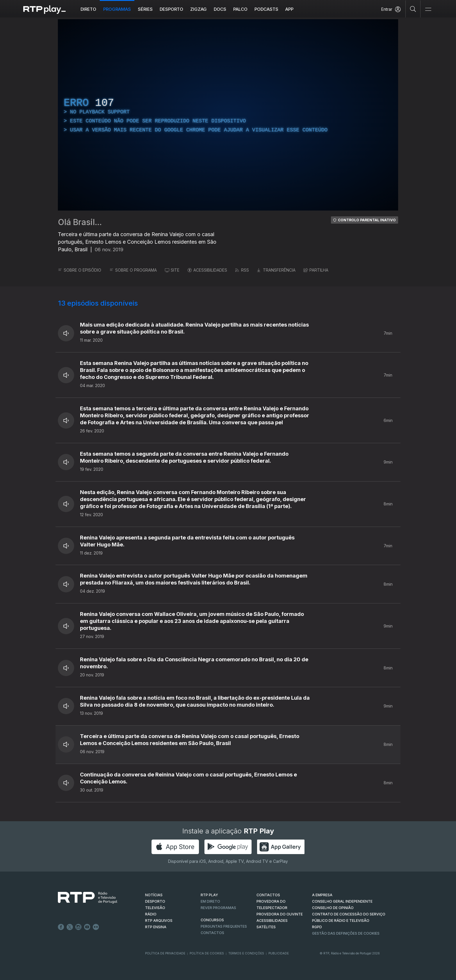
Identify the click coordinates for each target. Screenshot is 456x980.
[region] (228, 115)
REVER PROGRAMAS (218, 908)
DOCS (220, 9)
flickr (96, 927)
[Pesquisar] (413, 9)
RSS (242, 270)
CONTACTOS (268, 895)
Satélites (266, 927)
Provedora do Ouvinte (280, 914)
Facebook (61, 927)
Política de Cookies (207, 953)
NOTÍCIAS (154, 895)
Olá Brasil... (80, 222)
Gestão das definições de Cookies (346, 933)
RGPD (317, 927)
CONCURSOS (212, 920)
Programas (117, 9)
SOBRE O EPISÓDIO (80, 270)
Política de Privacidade (165, 953)
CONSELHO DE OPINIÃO (333, 908)
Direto (88, 9)
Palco (240, 9)
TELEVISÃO (155, 908)
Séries (145, 9)
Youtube (87, 927)
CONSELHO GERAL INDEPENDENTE (342, 901)
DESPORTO (155, 901)
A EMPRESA (322, 895)
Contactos (212, 933)
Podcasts (266, 9)
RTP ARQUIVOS (159, 921)
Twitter (70, 927)
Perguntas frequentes (224, 926)
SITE (172, 270)
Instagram (79, 927)
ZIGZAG (198, 9)
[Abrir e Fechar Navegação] (428, 9)
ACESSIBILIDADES (207, 270)
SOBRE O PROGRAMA (133, 270)
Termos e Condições (246, 953)
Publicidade (279, 953)
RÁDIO (151, 914)
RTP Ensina (156, 927)
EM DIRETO (210, 901)
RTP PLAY (209, 895)
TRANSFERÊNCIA (276, 270)
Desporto (171, 9)
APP (289, 9)
